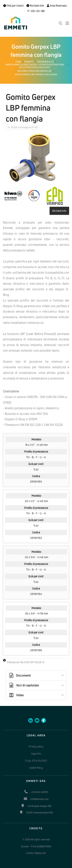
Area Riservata (57, 6)
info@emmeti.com (39, 799)
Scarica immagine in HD (23, 127)
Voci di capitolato (24, 685)
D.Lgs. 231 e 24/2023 (36, 761)
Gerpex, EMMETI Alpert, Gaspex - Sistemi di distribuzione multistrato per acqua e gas (35, 66)
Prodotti (29, 62)
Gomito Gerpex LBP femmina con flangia (36, 74)
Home (18, 62)
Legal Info (36, 754)
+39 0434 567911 (39, 792)
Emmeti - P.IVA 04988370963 (36, 846)
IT (28, 11)
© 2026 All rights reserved (36, 839)
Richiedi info (35, 6)
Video (16, 695)
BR (43, 11)
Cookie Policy (36, 768)
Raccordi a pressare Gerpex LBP (35, 71)
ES (38, 11)
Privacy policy (36, 746)
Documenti (20, 675)
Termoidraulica (45, 62)
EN (33, 11)
